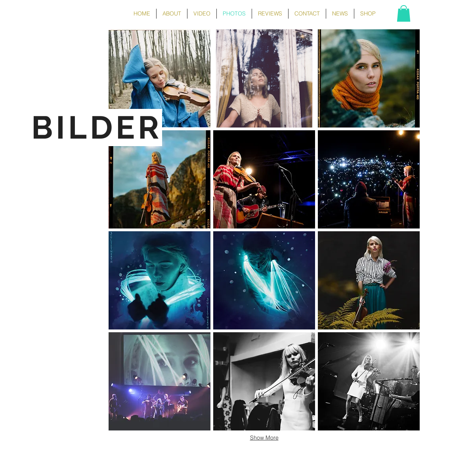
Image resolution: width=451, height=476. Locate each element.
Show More (264, 438)
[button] (404, 13)
